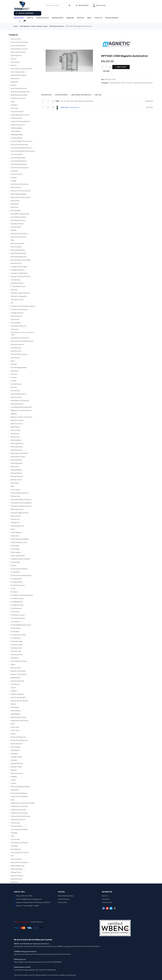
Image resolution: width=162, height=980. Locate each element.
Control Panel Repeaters (19, 164)
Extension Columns (17, 283)
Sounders (14, 760)
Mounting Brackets (17, 444)
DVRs (13, 240)
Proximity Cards (16, 648)
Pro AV (13, 589)
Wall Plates (14, 882)
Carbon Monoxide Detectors (20, 115)
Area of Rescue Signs (18, 72)
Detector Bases (16, 187)
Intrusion (14, 378)
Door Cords (14, 207)
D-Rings (13, 181)
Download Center (58, 18)
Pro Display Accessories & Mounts (22, 595)
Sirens (13, 724)
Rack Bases (15, 658)
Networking (15, 483)
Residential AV (16, 678)
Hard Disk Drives (16, 348)
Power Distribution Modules (20, 539)
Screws (13, 688)
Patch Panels (15, 490)
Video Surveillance (17, 869)
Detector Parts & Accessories (21, 191)
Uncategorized (16, 849)
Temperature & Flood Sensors (21, 816)
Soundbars (14, 754)
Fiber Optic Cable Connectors (21, 293)
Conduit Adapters (17, 138)
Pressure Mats (16, 562)
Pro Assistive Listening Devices (21, 575)
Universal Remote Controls (20, 853)
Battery (14, 85)
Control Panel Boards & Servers (21, 148)
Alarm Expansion (16, 56)
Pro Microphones (16, 608)
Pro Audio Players (17, 582)
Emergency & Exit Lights (19, 267)
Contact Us (98, 18)
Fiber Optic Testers (17, 300)
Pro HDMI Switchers (17, 605)
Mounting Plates (16, 460)
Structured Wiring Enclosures (21, 787)
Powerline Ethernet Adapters (21, 559)
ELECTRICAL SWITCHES (18, 253)
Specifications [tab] (61, 95)
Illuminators (15, 371)
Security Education (112, 18)
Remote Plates (16, 668)
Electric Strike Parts (18, 244)
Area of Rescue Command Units (21, 69)
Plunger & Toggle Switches (20, 513)
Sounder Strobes (16, 757)
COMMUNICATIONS (17, 135)
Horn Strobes (15, 358)
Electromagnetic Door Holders (21, 260)
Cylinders (14, 178)
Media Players (15, 427)
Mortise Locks (15, 437)
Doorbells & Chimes (17, 224)
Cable (13, 102)
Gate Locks (15, 329)
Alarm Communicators (18, 52)
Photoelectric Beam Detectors (21, 506)
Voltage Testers (16, 872)
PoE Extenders (16, 516)
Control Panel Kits (17, 155)
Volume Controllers (17, 876)
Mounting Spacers (17, 463)
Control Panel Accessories (20, 145)
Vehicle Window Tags (18, 866)
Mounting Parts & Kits (18, 457)
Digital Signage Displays (19, 194)
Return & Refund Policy (66, 896)
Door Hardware (16, 211)
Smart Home (15, 731)
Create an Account (43, 18)
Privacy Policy (63, 903)
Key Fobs (14, 387)
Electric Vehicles (16, 247)
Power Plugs (15, 546)
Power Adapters (16, 533)
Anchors (14, 59)
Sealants (14, 691)
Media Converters (17, 424)
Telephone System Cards (19, 813)
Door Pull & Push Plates (19, 217)
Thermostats (15, 823)
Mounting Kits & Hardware (19, 453)
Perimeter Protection (57, 26)
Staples (13, 780)
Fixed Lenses (15, 319)
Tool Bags (14, 833)
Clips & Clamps (16, 131)
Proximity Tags (16, 651)
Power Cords (15, 536)
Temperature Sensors (18, 820)
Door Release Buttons (18, 220)
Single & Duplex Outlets (19, 717)
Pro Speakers (15, 632)
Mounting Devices (17, 447)
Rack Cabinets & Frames (19, 661)
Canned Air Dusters (17, 112)
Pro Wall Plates (16, 638)
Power (13, 529)
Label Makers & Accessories (20, 401)
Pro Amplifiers (15, 572)
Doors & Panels (16, 227)
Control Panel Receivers (19, 161)
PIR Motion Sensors (17, 509)
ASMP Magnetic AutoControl (70, 107)
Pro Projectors (16, 622)
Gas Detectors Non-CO (18, 326)
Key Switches (15, 391)
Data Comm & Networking (20, 184)
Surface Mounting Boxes (19, 793)
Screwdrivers (15, 684)
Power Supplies (16, 552)
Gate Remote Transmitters (20, 338)
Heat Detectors (16, 351)
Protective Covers (17, 645)
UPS (12, 856)
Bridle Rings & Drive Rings (19, 95)
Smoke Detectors (17, 744)
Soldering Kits (15, 750)
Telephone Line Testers (19, 810)
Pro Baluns (14, 592)
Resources (81, 18)
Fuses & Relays (16, 323)
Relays (13, 665)
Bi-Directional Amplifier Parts (21, 92)
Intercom (14, 374)
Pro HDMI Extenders (17, 599)
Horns (13, 361)
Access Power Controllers (19, 42)
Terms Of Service (64, 899)
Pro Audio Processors (18, 585)
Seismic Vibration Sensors (20, 701)
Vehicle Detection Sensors (20, 863)
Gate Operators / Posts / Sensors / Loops (34, 26)
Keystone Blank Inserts (18, 394)
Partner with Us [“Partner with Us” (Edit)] (107, 903)
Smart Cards (15, 727)
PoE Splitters (15, 523)
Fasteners (14, 290)
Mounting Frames (17, 450)
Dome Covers (15, 201)
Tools (13, 836)
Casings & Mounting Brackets (21, 122)
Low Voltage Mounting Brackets (21, 407)
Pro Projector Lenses (18, 615)
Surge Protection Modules (19, 797)
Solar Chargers (16, 747)
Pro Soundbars (16, 628)
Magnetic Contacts (17, 420)
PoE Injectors (15, 519)
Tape (13, 800)
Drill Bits (14, 230)
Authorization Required (19, 75)
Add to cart (122, 67)
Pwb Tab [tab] (98, 95)
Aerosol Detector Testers (19, 49)
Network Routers (17, 473)
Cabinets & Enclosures (18, 98)
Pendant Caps (16, 496)
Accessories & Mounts (18, 46)
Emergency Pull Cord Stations (21, 277)
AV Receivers (15, 79)
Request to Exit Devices (19, 674)
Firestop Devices (16, 316)
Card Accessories (17, 118)
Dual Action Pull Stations (19, 234)
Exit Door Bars (16, 280)
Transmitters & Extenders (20, 843)
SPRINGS (14, 777)
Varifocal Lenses (16, 859)
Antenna (14, 65)
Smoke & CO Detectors (19, 737)
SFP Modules (15, 707)
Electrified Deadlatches (19, 257)
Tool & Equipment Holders (19, 830)
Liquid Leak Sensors (17, 404)
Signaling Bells (16, 714)
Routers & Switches (18, 681)
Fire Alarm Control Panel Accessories (23, 306)
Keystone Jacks (16, 397)
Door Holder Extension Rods (20, 214)
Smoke (13, 734)
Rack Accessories (17, 655)
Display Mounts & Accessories (21, 197)
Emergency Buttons (18, 270)
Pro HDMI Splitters (17, 602)
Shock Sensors (16, 711)
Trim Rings (14, 846)
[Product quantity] (106, 67)
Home (16, 26)
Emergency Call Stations (19, 273)
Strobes (14, 783)
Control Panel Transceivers (20, 168)
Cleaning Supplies (17, 128)
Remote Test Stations (18, 671)
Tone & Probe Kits (17, 826)
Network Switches (17, 476)
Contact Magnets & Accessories (22, 141)
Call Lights (14, 105)
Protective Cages (17, 641)
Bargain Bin (70, 18)
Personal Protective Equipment (21, 503)
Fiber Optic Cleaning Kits (19, 296)
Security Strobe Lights (18, 698)
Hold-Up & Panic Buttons (19, 354)
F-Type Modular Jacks (18, 286)
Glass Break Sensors (18, 345)
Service (13, 704)
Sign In (89, 18)
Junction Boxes (16, 384)
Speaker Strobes (16, 767)
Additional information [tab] (81, 95)
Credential (14, 171)
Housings (14, 364)
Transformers (15, 839)
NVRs (13, 486)
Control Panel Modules (18, 158)
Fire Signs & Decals (17, 313)
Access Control (16, 39)
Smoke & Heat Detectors (19, 740)
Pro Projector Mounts (18, 618)
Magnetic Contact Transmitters (22, 417)
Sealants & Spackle (17, 694)
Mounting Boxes (16, 440)
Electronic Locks (16, 263)
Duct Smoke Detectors (19, 237)
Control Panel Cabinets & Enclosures (23, 151)
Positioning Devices (17, 526)
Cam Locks (14, 108)
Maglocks (14, 414)
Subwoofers (15, 790)
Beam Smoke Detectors (19, 89)
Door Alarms (15, 204)
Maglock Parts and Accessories (21, 411)
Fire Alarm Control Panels (19, 310)
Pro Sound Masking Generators (21, 625)
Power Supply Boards (18, 556)
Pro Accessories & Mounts (19, 569)
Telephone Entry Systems (20, 806)
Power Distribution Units (19, 542)
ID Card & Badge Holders (19, 368)
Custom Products (17, 174)
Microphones (15, 434)
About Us (30, 18)
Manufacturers (19, 18)
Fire (12, 303)
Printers (14, 566)
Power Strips (15, 549)
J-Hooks (14, 381)
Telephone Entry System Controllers (23, 803)
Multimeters (15, 467)
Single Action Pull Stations (20, 721)
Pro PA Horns (15, 612)
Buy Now (106, 71)
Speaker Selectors (17, 764)
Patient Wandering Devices (20, 493)
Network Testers (16, 480)
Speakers (14, 770)
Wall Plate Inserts (17, 879)
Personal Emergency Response (21, 500)
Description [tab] (46, 95)
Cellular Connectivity (18, 125)
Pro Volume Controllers (18, 635)
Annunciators (15, 62)
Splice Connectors (17, 773)
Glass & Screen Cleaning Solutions (22, 341)
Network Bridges (16, 470)
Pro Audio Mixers (16, 579)
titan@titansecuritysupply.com (31, 899)
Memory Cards (16, 430)
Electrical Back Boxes (18, 250)
